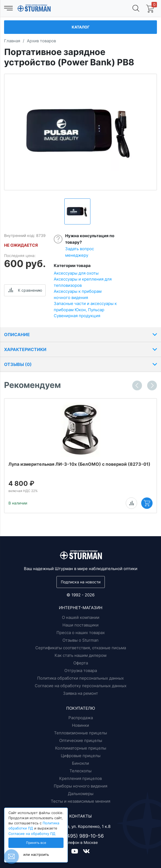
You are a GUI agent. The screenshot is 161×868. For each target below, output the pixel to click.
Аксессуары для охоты (76, 273)
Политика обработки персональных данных (80, 678)
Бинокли (80, 763)
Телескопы (80, 771)
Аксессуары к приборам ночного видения (78, 294)
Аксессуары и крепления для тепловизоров (83, 282)
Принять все (36, 843)
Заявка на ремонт (80, 693)
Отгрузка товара (81, 671)
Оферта (81, 663)
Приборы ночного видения (80, 786)
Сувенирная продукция (77, 316)
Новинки (80, 725)
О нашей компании (81, 617)
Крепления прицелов (80, 778)
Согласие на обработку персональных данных (81, 686)
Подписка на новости (81, 582)
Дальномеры (81, 794)
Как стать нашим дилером (80, 655)
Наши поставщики (80, 625)
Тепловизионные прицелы (80, 733)
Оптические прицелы (81, 740)
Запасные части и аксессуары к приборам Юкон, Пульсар (85, 307)
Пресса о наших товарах (81, 633)
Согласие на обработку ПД (32, 834)
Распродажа (81, 718)
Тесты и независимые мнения (80, 801)
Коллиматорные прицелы (81, 748)
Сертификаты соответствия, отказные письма (81, 648)
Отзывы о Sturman (80, 640)
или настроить (36, 855)
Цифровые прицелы (81, 756)
